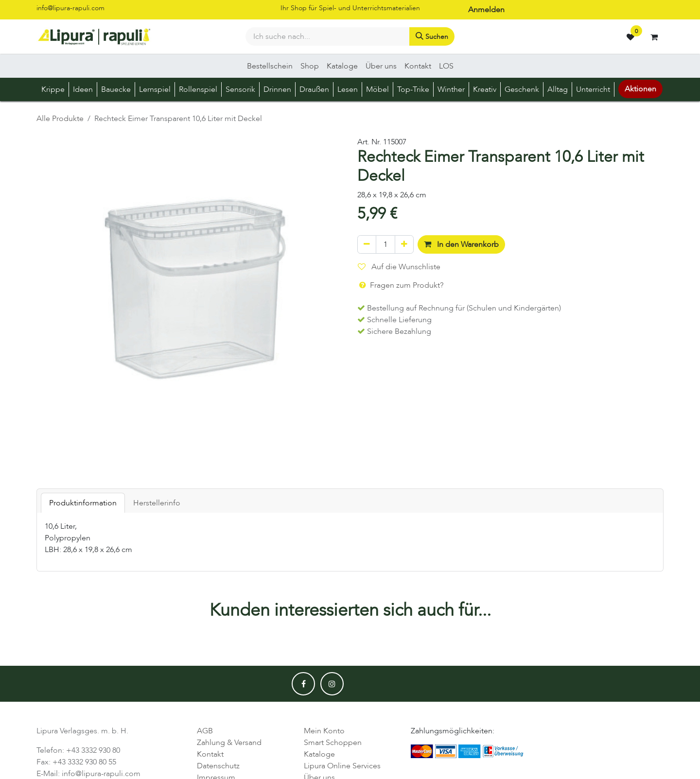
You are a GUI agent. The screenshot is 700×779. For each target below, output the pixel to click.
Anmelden (486, 10)
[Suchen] (432, 36)
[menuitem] (270, 66)
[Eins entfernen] (367, 244)
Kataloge (319, 754)
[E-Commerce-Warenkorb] (654, 37)
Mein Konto (324, 731)
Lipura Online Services (342, 766)
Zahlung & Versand (229, 743)
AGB (205, 731)
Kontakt (210, 754)
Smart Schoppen (333, 743)
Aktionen (640, 89)
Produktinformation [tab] (83, 503)
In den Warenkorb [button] (461, 244)
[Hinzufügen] (404, 244)
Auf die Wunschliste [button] (399, 267)
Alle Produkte (60, 119)
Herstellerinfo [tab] (157, 503)
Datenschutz (218, 766)
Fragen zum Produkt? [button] (401, 285)
